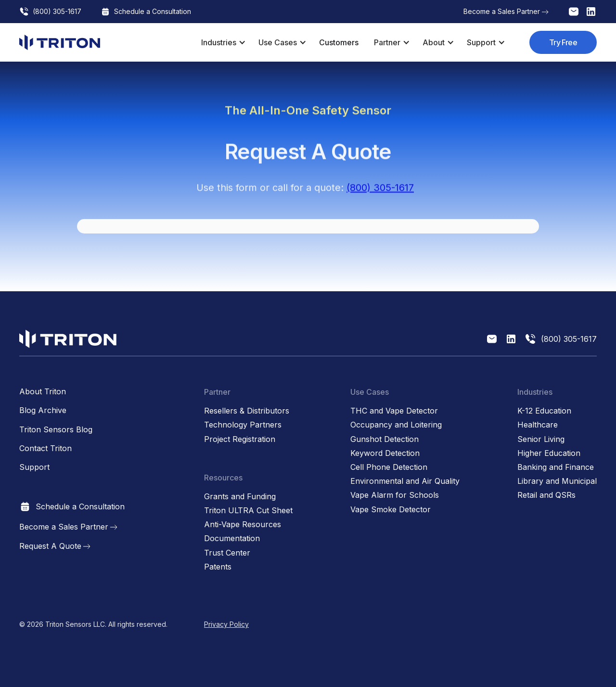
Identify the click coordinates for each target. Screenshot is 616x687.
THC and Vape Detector (394, 411)
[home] (60, 42)
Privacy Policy (226, 624)
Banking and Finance (556, 467)
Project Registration (240, 439)
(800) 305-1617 (380, 192)
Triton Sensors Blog (56, 430)
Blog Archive (43, 410)
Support (34, 467)
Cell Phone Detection (389, 467)
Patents (218, 567)
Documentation (232, 538)
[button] (222, 42)
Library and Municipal (557, 481)
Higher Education (549, 453)
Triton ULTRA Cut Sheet (248, 511)
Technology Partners (243, 425)
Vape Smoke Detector (391, 510)
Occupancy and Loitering (396, 425)
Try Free (563, 42)
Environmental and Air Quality (405, 481)
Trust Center (227, 553)
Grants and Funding (240, 497)
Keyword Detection (385, 453)
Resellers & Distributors (247, 411)
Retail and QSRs (546, 495)
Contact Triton (45, 448)
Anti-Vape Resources (243, 525)
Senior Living (541, 439)
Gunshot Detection (385, 439)
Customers (339, 42)
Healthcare (538, 425)
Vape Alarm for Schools (395, 495)
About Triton (43, 392)
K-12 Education (544, 411)
